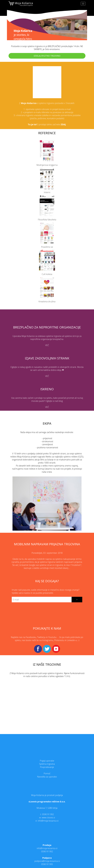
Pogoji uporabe (47, 761)
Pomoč (47, 773)
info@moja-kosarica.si (47, 848)
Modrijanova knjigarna (47, 165)
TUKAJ (67, 676)
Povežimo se (47, 247)
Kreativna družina (47, 301)
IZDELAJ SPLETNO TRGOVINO (47, 56)
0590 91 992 (48, 814)
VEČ (47, 345)
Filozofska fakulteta (47, 220)
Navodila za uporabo (47, 777)
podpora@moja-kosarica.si (47, 861)
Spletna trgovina (47, 764)
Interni (47, 192)
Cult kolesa (47, 274)
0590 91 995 (47, 864)
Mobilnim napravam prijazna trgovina (47, 544)
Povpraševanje (47, 767)
